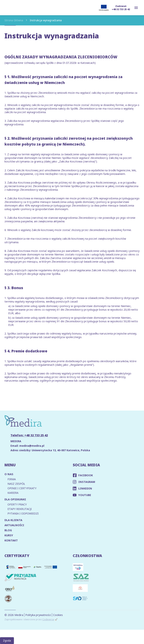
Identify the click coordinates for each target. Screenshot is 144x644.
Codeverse (48, 619)
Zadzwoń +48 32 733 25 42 (121, 8)
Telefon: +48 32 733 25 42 (29, 435)
